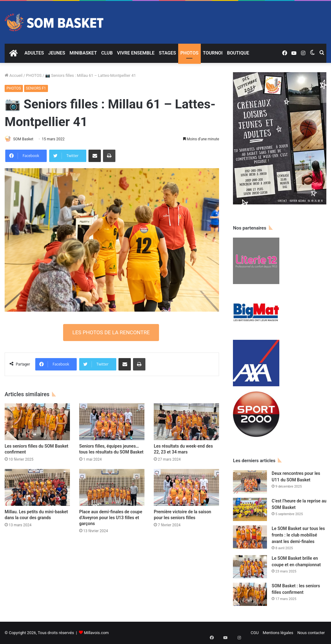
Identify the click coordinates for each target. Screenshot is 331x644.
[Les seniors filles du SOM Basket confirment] (37, 422)
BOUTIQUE (238, 53)
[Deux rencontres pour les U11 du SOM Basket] (250, 482)
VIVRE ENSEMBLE (136, 53)
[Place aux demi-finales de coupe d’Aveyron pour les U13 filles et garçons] (112, 488)
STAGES (168, 53)
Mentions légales (278, 633)
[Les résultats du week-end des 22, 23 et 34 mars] (186, 422)
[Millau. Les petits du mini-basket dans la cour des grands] (37, 488)
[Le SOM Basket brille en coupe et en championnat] (250, 567)
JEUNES (57, 53)
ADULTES (34, 53)
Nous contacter (311, 633)
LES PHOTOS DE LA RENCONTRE (111, 333)
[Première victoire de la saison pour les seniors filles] (186, 488)
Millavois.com (96, 633)
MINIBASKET (83, 53)
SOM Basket (26, 139)
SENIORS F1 (36, 88)
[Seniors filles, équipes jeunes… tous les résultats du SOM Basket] (112, 422)
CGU (255, 633)
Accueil (14, 75)
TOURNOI (213, 53)
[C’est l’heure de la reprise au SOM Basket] (250, 509)
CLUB (107, 53)
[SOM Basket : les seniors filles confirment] (250, 594)
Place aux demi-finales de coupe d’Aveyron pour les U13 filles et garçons (111, 518)
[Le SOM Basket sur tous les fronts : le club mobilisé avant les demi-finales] (250, 537)
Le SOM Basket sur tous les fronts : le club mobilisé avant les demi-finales (298, 535)
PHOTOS (189, 53)
